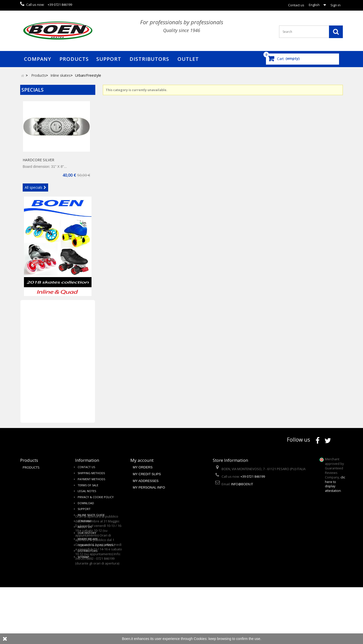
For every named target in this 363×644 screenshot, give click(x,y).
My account (142, 463)
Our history (87, 538)
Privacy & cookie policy (96, 502)
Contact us (296, 5)
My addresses (146, 486)
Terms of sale (88, 490)
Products (74, 59)
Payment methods (91, 484)
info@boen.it (242, 490)
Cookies (200, 639)
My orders (143, 473)
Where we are (88, 544)
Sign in (336, 5)
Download (86, 508)
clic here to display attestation (335, 487)
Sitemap (83, 562)
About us (85, 532)
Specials (33, 90)
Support (109, 59)
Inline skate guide (91, 520)
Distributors (149, 59)
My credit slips (147, 479)
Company (38, 59)
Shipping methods (91, 478)
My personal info (149, 493)
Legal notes (87, 497)
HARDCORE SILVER (38, 162)
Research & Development (96, 550)
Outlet (188, 59)
